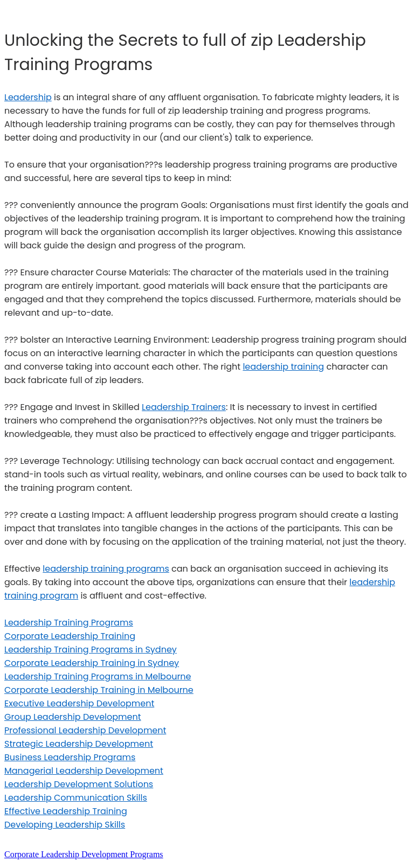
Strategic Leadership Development (79, 744)
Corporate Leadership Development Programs (84, 854)
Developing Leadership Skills (65, 825)
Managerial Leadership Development (84, 771)
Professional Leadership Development (85, 730)
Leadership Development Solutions (79, 784)
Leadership (28, 97)
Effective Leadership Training (66, 811)
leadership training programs (106, 569)
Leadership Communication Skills (76, 798)
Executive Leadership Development (79, 703)
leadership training (283, 367)
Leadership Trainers (184, 407)
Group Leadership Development (73, 717)
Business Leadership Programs (70, 757)
